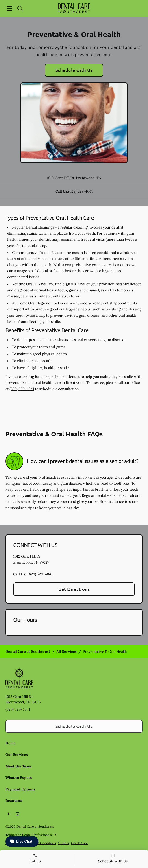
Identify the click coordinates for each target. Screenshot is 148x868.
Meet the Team (18, 766)
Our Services (17, 754)
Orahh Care (79, 843)
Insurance (14, 800)
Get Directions (74, 589)
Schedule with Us (74, 70)
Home (11, 743)
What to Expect (19, 778)
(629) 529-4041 (81, 191)
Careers (64, 843)
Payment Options (20, 789)
